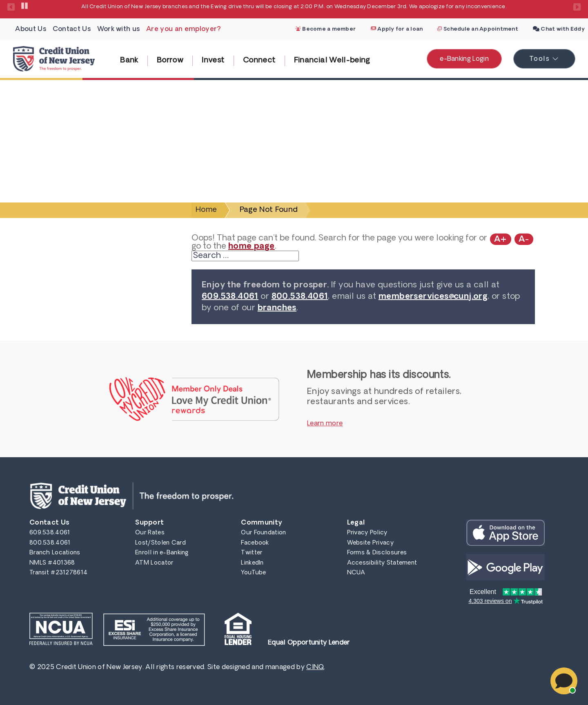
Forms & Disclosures (377, 553)
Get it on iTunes (506, 533)
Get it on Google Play (506, 567)
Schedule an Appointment (478, 29)
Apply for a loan (396, 29)
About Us (31, 29)
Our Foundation (263, 533)
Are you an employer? (184, 29)
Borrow (170, 61)
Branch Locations (55, 553)
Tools (552, 58)
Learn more (325, 424)
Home (206, 210)
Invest (213, 61)
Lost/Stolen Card (160, 543)
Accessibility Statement (382, 563)
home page (252, 247)
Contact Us (72, 29)
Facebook (255, 543)
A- (524, 240)
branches (277, 308)
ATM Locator (154, 563)
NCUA (356, 573)
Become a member (325, 29)
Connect (259, 61)
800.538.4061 (300, 297)
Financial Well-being (332, 61)
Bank (129, 61)
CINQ (315, 667)
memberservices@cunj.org (433, 297)
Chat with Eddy (559, 29)
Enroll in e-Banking (162, 553)
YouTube (253, 573)
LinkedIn (252, 563)
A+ (501, 240)
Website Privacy (370, 543)
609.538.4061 (230, 297)
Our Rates (150, 533)
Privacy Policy (367, 533)
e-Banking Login (464, 59)
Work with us (119, 29)
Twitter (252, 553)
